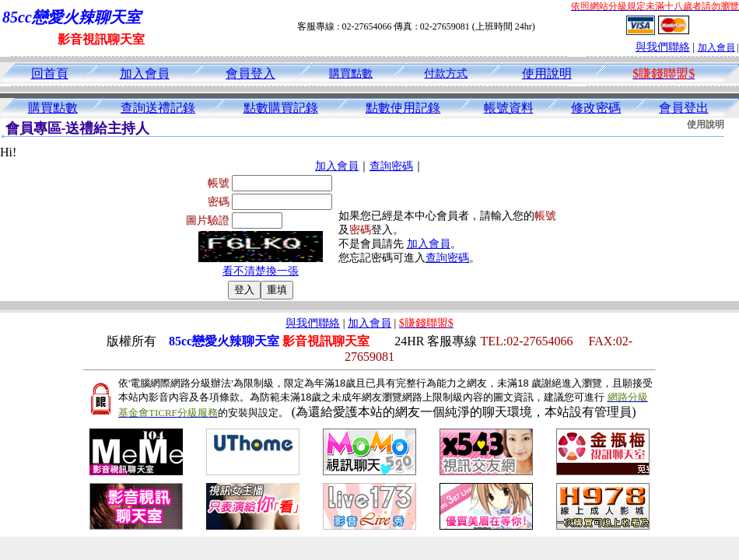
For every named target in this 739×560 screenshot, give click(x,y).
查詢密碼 (391, 166)
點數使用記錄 (403, 108)
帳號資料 (509, 108)
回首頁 (50, 73)
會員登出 (684, 108)
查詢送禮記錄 (158, 108)
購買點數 (351, 73)
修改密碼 (596, 108)
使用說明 (547, 73)
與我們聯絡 (663, 47)
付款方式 (446, 73)
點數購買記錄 (281, 108)
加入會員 (716, 47)
